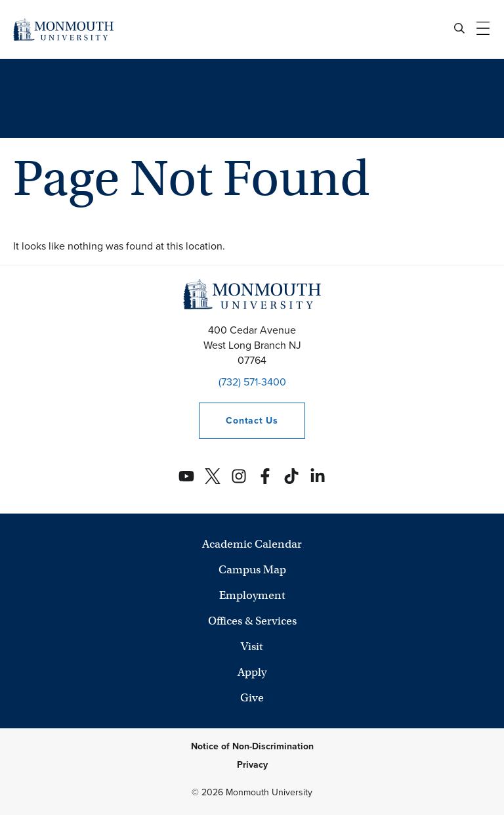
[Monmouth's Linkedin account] (318, 476)
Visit (252, 647)
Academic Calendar (252, 544)
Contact (238, 421)
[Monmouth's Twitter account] (213, 476)
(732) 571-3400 (252, 382)
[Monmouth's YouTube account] (186, 476)
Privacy (252, 765)
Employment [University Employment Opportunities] (252, 595)
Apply (252, 672)
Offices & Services (252, 621)
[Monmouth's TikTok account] (291, 476)
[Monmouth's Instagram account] (239, 476)
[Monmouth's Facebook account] (265, 476)
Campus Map (252, 570)
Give (252, 698)
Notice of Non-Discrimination (252, 746)
